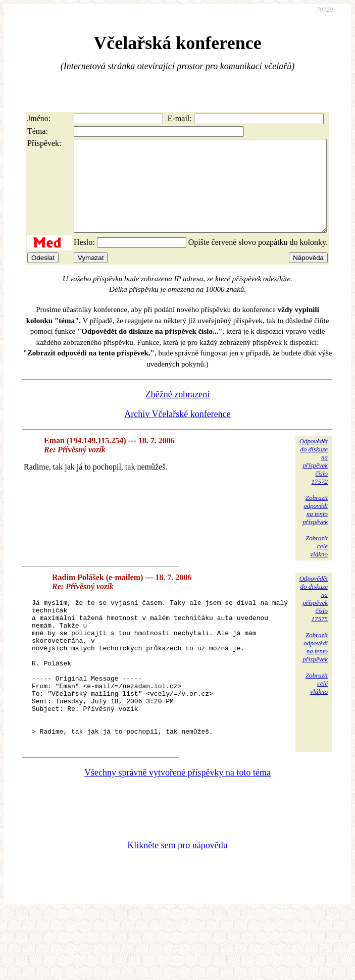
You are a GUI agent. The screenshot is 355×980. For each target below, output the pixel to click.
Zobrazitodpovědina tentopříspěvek (315, 528)
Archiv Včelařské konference (178, 432)
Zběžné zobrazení (178, 412)
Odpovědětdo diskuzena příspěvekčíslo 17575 (314, 617)
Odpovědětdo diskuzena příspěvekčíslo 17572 (314, 479)
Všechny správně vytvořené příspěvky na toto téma (178, 819)
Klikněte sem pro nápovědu (177, 892)
